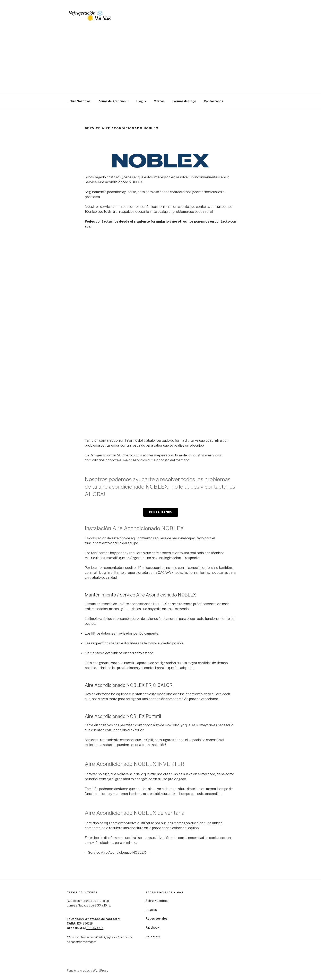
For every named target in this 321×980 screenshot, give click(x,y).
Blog (142, 101)
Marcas (159, 101)
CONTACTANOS (161, 512)
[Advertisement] (160, 53)
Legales (151, 910)
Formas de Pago (184, 101)
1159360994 (95, 928)
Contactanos (214, 101)
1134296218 (85, 923)
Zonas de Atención (114, 101)
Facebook (152, 927)
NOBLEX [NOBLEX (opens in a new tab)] (136, 182)
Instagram (153, 936)
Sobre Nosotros (79, 101)
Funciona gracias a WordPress (88, 970)
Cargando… (150, 330)
